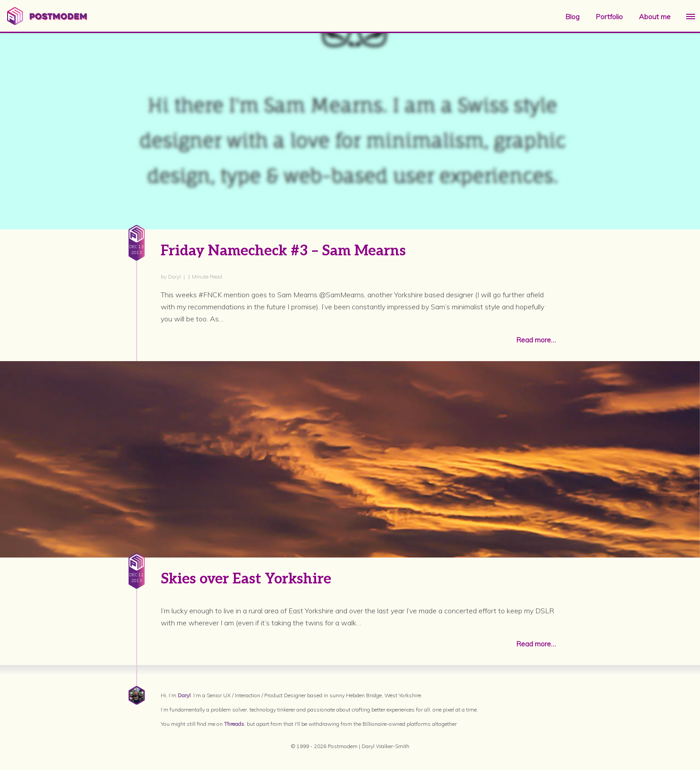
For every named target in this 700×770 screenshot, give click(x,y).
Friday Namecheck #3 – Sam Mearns (283, 251)
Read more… (536, 340)
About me (655, 17)
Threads (234, 724)
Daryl (184, 695)
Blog (572, 17)
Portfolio (609, 17)
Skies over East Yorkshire (246, 579)
